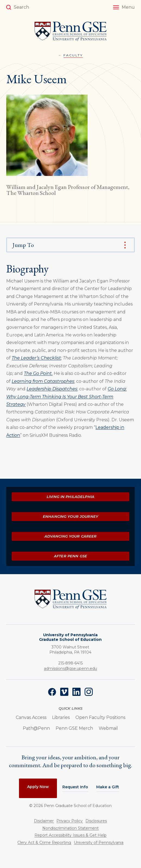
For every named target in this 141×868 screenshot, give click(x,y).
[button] (124, 7)
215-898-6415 (70, 663)
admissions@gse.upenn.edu (70, 668)
